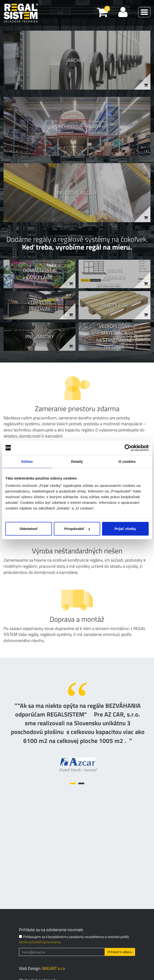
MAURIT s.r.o (54, 968)
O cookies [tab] (127, 461)
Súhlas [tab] (27, 461)
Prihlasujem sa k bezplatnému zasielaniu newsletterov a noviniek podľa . (74, 939)
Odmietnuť (29, 529)
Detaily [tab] (77, 461)
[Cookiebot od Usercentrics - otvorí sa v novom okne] (128, 448)
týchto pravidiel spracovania (40, 942)
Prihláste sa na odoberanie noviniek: (51, 930)
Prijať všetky (125, 529)
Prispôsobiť (77, 529)
